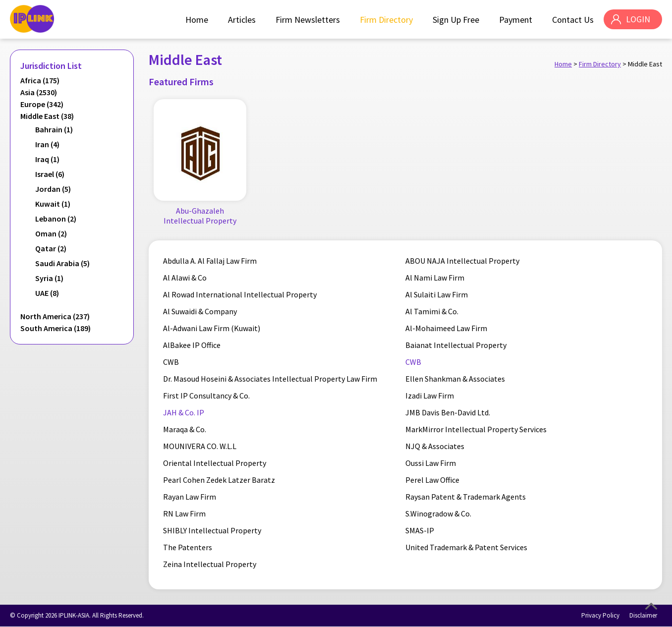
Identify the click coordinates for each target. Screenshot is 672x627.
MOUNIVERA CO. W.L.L (200, 447)
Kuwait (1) (53, 204)
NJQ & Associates (435, 447)
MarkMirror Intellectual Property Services (476, 430)
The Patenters (188, 548)
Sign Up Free (455, 20)
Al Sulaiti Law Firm (437, 295)
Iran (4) (47, 144)
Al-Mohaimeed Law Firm (446, 329)
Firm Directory (386, 20)
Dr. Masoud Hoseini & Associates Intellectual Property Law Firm (271, 379)
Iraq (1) (47, 159)
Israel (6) (50, 174)
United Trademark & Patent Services (466, 548)
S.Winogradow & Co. (438, 514)
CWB (171, 362)
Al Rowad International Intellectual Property (240, 295)
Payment (515, 20)
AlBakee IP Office (192, 345)
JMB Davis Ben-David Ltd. (448, 413)
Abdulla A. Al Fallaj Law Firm (210, 261)
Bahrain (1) (54, 129)
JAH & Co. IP (184, 413)
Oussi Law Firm (431, 463)
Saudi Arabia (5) (62, 263)
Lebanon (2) (56, 219)
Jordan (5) (53, 189)
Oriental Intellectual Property (215, 463)
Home (196, 20)
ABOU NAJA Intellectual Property (462, 261)
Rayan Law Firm (190, 497)
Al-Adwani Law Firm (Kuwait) (212, 329)
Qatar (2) (51, 248)
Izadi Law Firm (430, 396)
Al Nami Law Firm (435, 278)
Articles (241, 20)
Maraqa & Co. (185, 430)
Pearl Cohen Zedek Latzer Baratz (220, 480)
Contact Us (572, 20)
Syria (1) (49, 278)
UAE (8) (47, 293)
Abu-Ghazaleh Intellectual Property (200, 216)
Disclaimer (643, 616)
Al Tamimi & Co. (432, 312)
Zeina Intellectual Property (210, 565)
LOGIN (638, 20)
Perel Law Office (432, 480)
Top (651, 606)
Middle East (645, 64)
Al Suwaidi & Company (200, 312)
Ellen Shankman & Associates (455, 379)
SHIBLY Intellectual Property (213, 531)
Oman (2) (51, 233)
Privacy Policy (600, 616)
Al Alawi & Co (185, 278)
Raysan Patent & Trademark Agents (466, 497)
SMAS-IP (420, 531)
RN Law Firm (185, 514)
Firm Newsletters (307, 20)
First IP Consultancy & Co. (207, 396)
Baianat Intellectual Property (456, 345)
